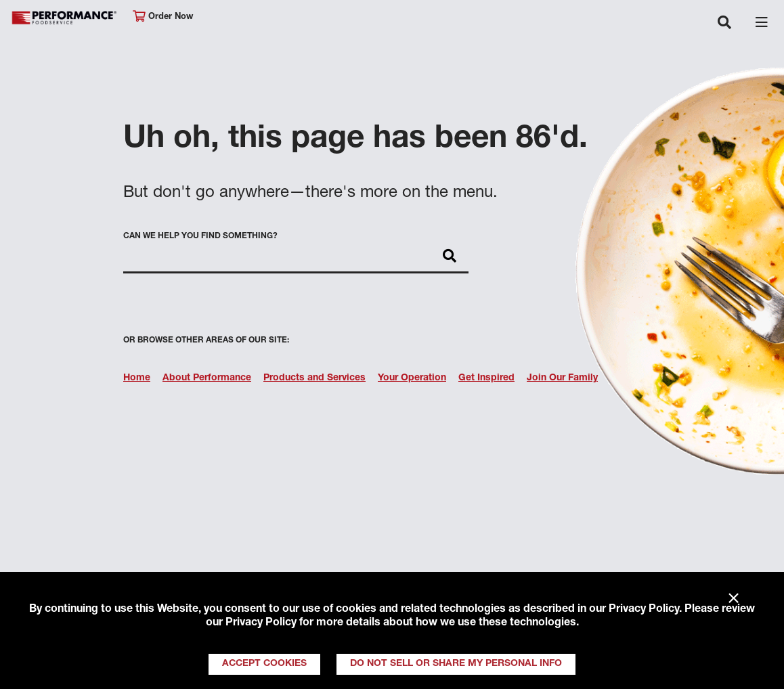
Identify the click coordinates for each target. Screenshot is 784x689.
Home (137, 378)
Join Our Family (562, 378)
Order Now (163, 17)
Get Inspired (486, 378)
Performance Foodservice (65, 18)
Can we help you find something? (200, 236)
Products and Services (314, 378)
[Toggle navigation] (724, 24)
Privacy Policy (644, 610)
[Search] (450, 257)
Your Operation (412, 378)
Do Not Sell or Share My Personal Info (456, 664)
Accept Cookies (264, 664)
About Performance (207, 378)
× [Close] (734, 599)
